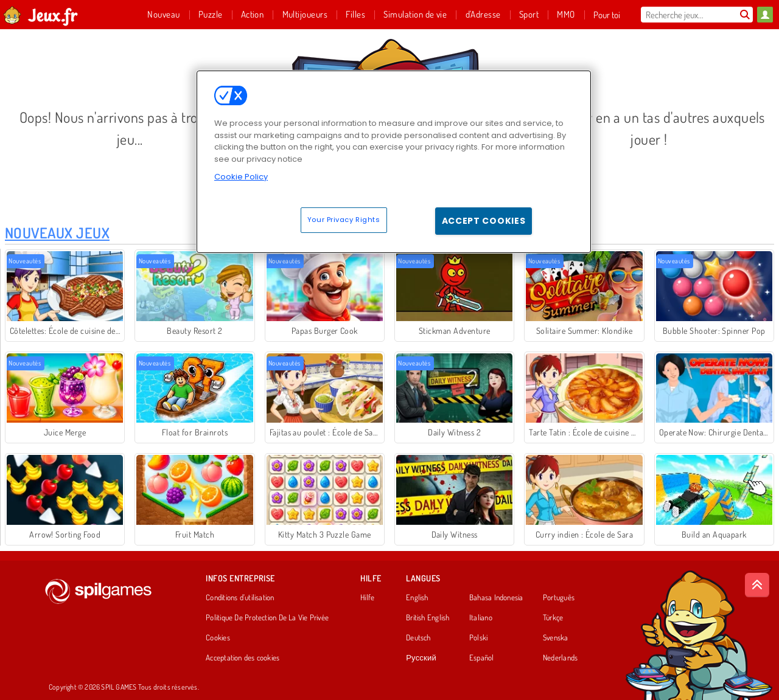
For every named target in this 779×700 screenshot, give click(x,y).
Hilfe (367, 598)
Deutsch (418, 638)
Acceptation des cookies (243, 658)
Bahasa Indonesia (496, 598)
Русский (421, 658)
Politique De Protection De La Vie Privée (267, 618)
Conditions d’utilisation (240, 598)
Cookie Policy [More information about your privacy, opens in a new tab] (241, 177)
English (417, 598)
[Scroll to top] (757, 585)
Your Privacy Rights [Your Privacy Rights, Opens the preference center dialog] (344, 220)
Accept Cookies (484, 221)
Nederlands (560, 658)
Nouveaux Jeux (57, 233)
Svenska (556, 638)
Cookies (218, 638)
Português (559, 598)
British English (428, 618)
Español (482, 658)
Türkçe (553, 618)
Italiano (481, 618)
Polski (478, 638)
